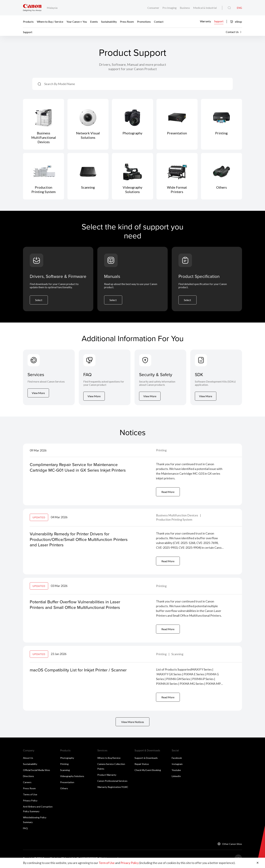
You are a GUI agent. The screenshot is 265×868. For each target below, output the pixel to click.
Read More (168, 493)
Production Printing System (174, 520)
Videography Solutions (72, 778)
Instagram (177, 765)
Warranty (205, 21)
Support (219, 21)
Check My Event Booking (148, 772)
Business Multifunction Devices (177, 516)
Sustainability (109, 22)
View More (38, 397)
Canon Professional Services (112, 782)
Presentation (67, 784)
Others (64, 790)
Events (94, 22)
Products (28, 22)
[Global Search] (229, 8)
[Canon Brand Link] (32, 8)
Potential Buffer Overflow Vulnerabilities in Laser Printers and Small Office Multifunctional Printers (77, 605)
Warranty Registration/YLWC (113, 788)
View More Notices (133, 723)
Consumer (154, 8)
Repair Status (142, 765)
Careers (27, 784)
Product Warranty (107, 776)
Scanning (177, 655)
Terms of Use (30, 796)
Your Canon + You (77, 22)
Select (39, 301)
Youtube (176, 772)
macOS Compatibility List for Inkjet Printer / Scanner (80, 671)
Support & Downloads (146, 759)
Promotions (144, 22)
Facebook (177, 759)
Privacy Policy (30, 802)
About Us (28, 759)
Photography (67, 759)
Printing (161, 451)
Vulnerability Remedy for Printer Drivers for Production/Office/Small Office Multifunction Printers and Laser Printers (80, 540)
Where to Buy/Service (109, 759)
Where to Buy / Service (50, 22)
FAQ (25, 830)
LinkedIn (176, 778)
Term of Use (107, 863)
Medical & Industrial (205, 8)
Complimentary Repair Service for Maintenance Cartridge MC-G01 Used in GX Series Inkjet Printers (79, 468)
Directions (28, 778)
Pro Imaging (170, 8)
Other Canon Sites (232, 845)
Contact (159, 22)
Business (185, 8)
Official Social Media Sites (37, 772)
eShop (236, 22)
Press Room (127, 22)
